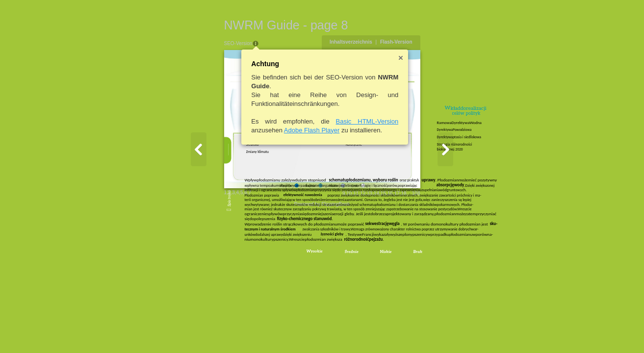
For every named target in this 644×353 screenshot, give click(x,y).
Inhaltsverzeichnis (399, 42)
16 (438, 261)
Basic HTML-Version (319, 121)
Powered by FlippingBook (322, 271)
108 (464, 261)
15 (431, 261)
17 (445, 261)
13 (418, 261)
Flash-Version (444, 42)
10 (397, 261)
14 (424, 261)
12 (411, 261)
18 (451, 261)
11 (404, 261)
